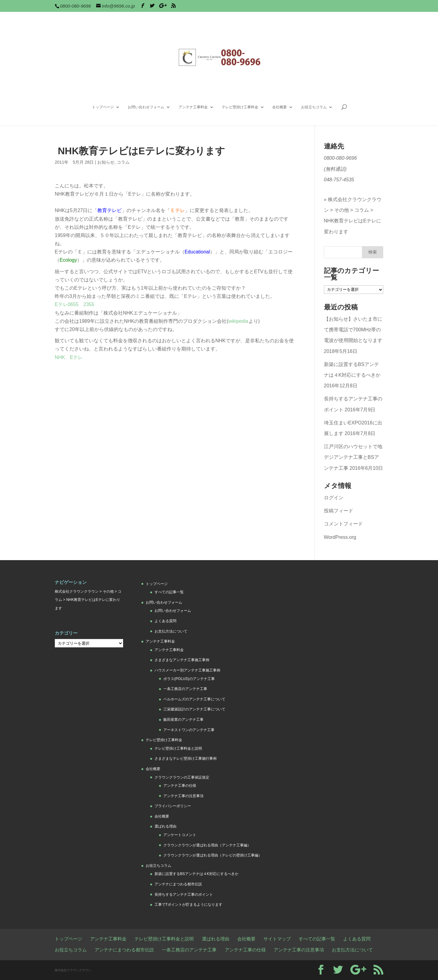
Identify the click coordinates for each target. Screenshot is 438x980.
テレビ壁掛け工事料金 (240, 107)
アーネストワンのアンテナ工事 (189, 730)
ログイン (334, 498)
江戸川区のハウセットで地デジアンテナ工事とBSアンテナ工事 (353, 457)
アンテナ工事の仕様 (180, 786)
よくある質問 (165, 621)
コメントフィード (343, 524)
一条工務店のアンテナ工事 (185, 689)
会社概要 (280, 107)
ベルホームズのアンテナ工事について (194, 699)
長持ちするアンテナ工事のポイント (184, 895)
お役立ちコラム (314, 107)
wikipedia (238, 321)
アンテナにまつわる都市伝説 (178, 884)
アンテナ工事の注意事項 (183, 796)
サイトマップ (277, 939)
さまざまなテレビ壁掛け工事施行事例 (186, 759)
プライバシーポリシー (173, 806)
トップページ (103, 107)
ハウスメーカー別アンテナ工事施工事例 (187, 670)
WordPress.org (340, 537)
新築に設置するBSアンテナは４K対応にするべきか (196, 874)
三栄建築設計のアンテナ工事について (194, 709)
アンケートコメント (180, 835)
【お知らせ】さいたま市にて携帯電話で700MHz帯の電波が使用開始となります (353, 330)
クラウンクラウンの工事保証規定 (182, 777)
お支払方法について (171, 631)
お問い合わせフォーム (146, 107)
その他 (342, 210)
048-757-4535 (339, 180)
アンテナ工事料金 (193, 107)
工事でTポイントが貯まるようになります (188, 905)
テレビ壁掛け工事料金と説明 (178, 748)
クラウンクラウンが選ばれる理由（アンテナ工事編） (207, 845)
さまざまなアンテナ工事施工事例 (182, 660)
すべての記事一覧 (169, 592)
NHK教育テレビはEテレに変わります (353, 226)
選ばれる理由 (165, 826)
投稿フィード (339, 511)
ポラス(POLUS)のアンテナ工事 (189, 679)
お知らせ (106, 162)
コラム (123, 162)
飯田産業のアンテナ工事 (183, 720)
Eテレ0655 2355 (75, 304)
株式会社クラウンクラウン (77, 591)
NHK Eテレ (69, 357)
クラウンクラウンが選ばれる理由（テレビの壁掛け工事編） (213, 855)
